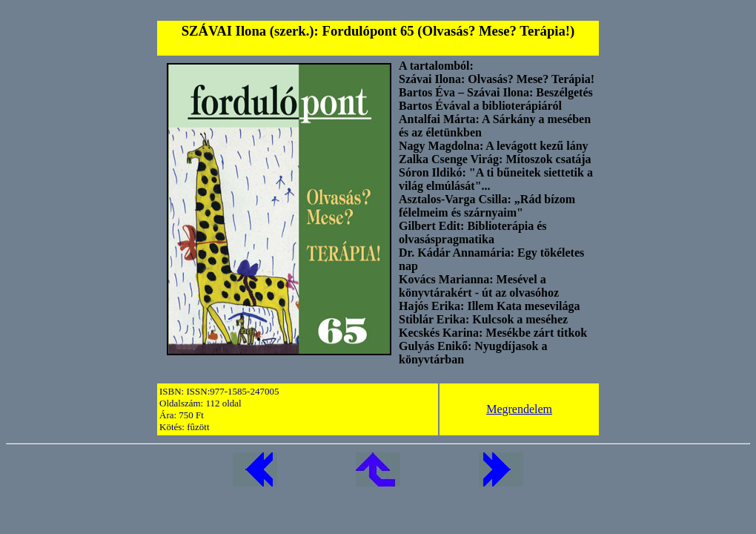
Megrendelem (519, 409)
